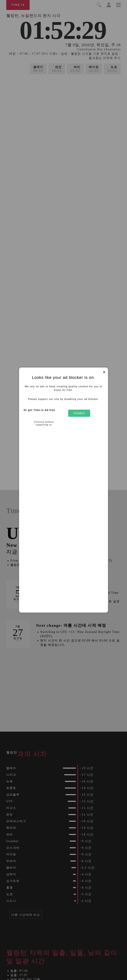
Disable (79, 413)
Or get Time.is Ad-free (39, 410)
